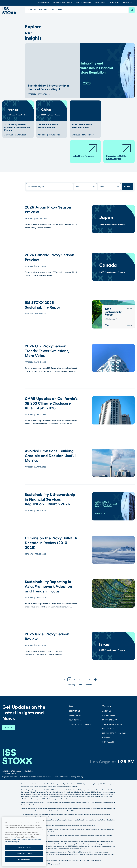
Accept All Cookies (24, 857)
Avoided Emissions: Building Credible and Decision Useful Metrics (50, 456)
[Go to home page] (9, 11)
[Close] (43, 830)
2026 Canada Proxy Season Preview (50, 257)
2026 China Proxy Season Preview (48, 126)
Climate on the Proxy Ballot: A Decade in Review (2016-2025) (51, 543)
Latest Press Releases (85, 150)
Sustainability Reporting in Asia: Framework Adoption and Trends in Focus (48, 586)
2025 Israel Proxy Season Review (47, 636)
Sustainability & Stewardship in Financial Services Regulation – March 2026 (50, 499)
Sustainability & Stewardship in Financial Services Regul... (48, 87)
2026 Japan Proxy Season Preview (82, 126)
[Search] (132, 10)
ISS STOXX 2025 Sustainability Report (43, 305)
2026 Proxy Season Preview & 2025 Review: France (18, 127)
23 (90, 679)
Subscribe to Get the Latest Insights (119, 152)
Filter (127, 187)
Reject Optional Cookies (24, 863)
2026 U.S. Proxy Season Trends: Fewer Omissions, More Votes (47, 351)
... (85, 679)
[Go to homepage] (17, 757)
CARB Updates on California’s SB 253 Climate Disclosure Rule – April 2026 (51, 403)
